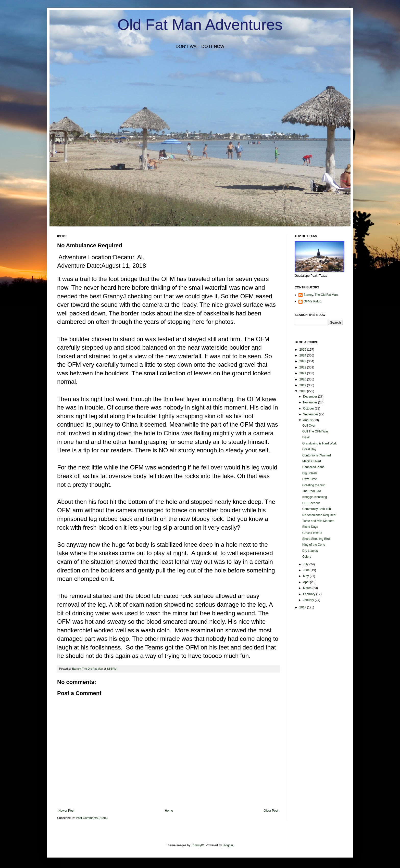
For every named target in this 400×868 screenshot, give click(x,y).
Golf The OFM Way (315, 431)
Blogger (228, 845)
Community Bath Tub (317, 509)
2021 (303, 373)
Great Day (309, 449)
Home (169, 811)
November (311, 402)
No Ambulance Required (319, 515)
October (309, 409)
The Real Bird (312, 491)
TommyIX (198, 845)
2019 (303, 385)
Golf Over (309, 426)
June (307, 570)
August (308, 420)
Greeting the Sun (314, 485)
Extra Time (310, 479)
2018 (303, 391)
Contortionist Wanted (317, 455)
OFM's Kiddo (312, 301)
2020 (303, 379)
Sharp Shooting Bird (316, 539)
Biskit (306, 437)
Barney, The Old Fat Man (321, 295)
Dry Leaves (310, 551)
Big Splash (310, 473)
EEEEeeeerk (311, 503)
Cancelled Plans (313, 467)
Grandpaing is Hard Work (320, 443)
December (311, 397)
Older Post (271, 811)
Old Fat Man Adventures (200, 25)
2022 (303, 367)
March (308, 588)
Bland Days (310, 527)
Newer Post (66, 811)
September (311, 414)
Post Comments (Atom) (92, 818)
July (306, 564)
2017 (303, 607)
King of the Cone (314, 545)
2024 (303, 355)
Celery (307, 557)
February (310, 594)
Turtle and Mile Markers (318, 521)
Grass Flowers (312, 533)
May (306, 576)
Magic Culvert (312, 461)
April (307, 582)
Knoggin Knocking (315, 497)
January (309, 600)
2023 (303, 361)
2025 (303, 350)
